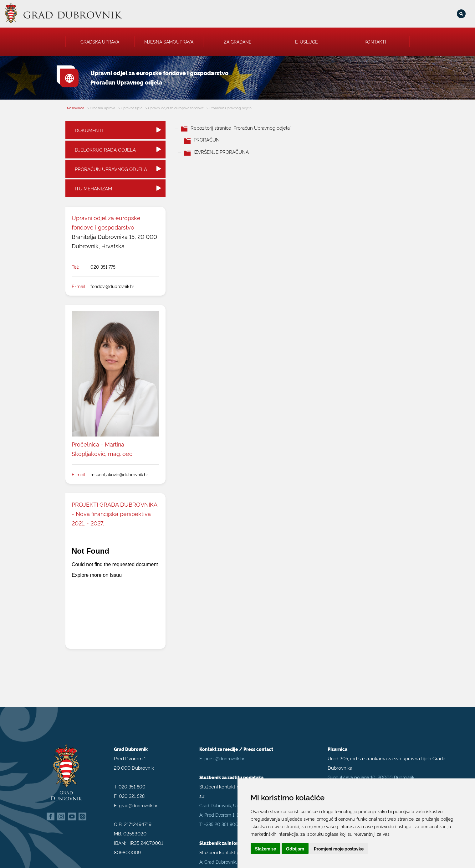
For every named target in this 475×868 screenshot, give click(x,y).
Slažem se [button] (266, 848)
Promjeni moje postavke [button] (339, 848)
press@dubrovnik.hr (224, 758)
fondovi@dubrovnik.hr (112, 286)
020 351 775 (103, 267)
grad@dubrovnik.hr (138, 805)
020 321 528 (132, 795)
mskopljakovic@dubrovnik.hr (119, 474)
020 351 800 (132, 786)
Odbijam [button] (295, 848)
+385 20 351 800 (221, 823)
